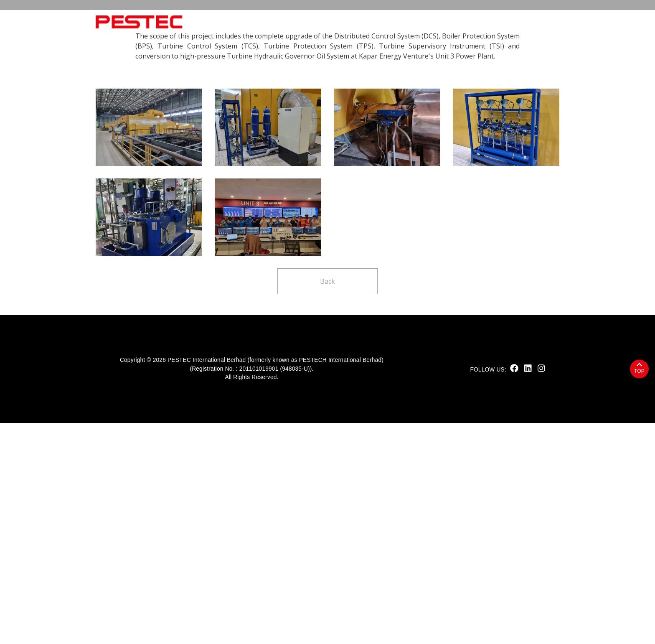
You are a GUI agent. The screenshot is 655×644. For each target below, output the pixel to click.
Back (327, 502)
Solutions (402, 22)
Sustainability (296, 22)
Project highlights (160, 145)
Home (214, 22)
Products (353, 22)
